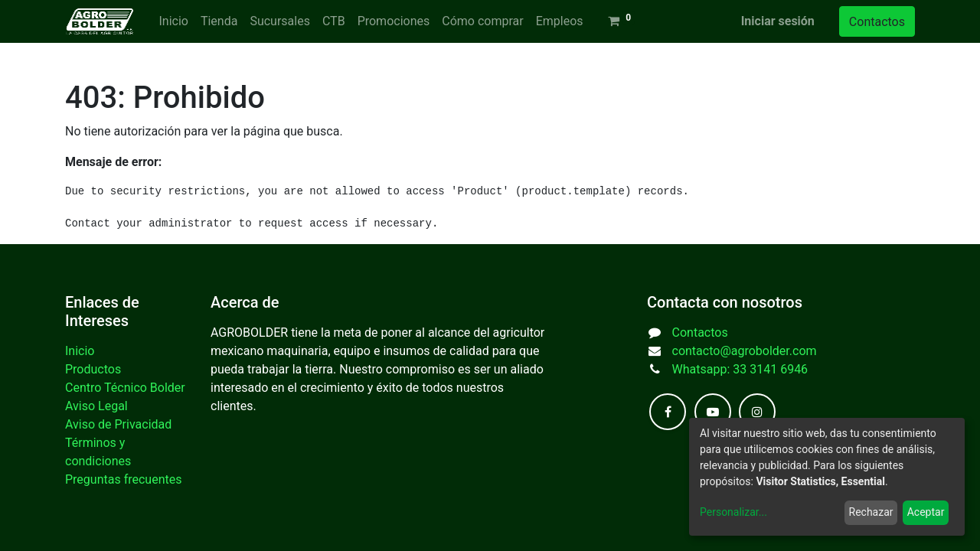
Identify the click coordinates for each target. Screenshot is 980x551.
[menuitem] (173, 21)
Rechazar (871, 512)
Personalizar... (733, 512)
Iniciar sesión (778, 21)
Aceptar (926, 512)
